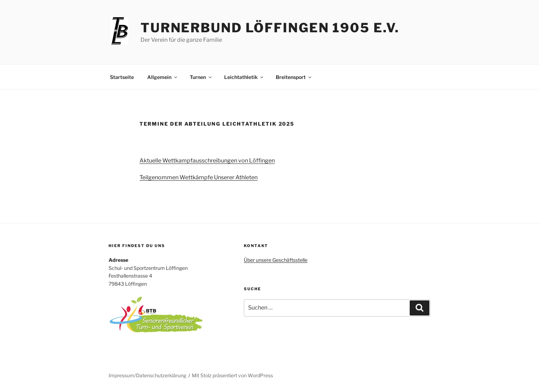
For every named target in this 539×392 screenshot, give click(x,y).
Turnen (201, 77)
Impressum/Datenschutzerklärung (147, 375)
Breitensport (294, 77)
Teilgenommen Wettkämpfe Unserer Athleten (199, 177)
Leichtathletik (244, 77)
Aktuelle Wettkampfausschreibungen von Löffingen (207, 161)
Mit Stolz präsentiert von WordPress (232, 375)
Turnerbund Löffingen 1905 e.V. (270, 28)
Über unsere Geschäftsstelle (276, 260)
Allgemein (163, 77)
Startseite (122, 77)
